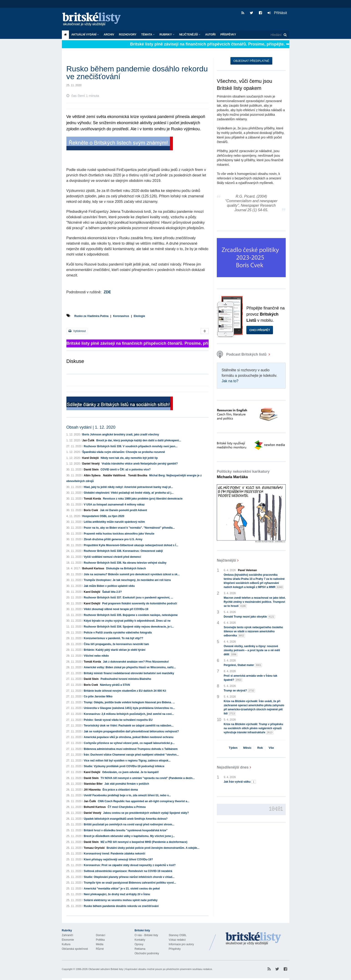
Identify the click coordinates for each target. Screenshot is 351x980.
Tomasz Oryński (94, 848)
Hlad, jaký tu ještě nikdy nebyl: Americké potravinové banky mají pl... (128, 487)
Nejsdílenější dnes (233, 767)
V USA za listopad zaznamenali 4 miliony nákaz (114, 505)
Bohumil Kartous (93, 568)
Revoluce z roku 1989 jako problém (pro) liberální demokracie (143, 499)
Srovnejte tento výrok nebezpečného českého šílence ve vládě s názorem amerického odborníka (253, 632)
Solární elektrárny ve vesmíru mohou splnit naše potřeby (121, 900)
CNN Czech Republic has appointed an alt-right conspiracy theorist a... (144, 801)
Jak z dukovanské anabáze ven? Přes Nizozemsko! (136, 662)
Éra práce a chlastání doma (120, 790)
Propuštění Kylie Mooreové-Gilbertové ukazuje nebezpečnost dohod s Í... (131, 545)
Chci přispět (260, 330)
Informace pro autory (181, 944)
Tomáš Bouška (138, 475)
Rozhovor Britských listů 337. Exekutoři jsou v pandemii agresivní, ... (128, 598)
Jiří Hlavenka (92, 790)
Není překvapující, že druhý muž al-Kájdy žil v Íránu (117, 894)
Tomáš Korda (92, 499)
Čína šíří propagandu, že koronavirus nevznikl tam (116, 644)
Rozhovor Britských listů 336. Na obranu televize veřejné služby (125, 563)
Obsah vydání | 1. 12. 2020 (91, 427)
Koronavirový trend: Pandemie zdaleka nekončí (114, 854)
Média (100, 944)
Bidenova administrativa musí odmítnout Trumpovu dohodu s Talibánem (131, 749)
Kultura (66, 944)
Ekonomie (68, 940)
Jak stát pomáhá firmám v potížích (127, 784)
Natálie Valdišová (114, 475)
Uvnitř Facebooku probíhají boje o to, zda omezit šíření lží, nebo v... (127, 795)
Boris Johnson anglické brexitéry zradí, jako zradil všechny (121, 435)
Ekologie (139, 316)
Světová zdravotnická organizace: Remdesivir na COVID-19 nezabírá (128, 871)
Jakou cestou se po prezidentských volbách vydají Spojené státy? (146, 813)
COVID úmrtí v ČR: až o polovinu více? (126, 470)
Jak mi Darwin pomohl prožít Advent (123, 510)
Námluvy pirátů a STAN (115, 685)
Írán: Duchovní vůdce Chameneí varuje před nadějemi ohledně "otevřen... (131, 755)
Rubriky (167, 35)
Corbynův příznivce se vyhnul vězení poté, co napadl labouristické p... (129, 743)
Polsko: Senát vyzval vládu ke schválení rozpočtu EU (118, 720)
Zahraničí (68, 935)
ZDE (107, 292)
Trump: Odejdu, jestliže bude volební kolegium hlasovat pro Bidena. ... (129, 702)
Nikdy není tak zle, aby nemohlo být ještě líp (129, 458)
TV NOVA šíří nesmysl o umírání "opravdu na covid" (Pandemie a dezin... (148, 778)
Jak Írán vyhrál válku (240, 782)
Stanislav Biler (93, 784)
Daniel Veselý (91, 464)
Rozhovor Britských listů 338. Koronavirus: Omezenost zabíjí (123, 551)
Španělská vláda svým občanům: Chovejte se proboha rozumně (124, 452)
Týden (233, 748)
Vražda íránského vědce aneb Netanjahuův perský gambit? (140, 464)
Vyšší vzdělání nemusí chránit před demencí (112, 557)
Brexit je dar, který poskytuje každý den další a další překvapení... (139, 440)
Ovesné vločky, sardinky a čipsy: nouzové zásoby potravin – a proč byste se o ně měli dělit (252, 651)
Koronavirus (121, 316)
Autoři (210, 35)
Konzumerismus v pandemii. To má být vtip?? (113, 638)
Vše (271, 748)
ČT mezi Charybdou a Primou (127, 807)
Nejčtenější (190, 35)
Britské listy (94, 19)
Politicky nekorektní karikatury (243, 474)
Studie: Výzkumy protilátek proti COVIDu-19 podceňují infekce (124, 766)
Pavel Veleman (247, 570)
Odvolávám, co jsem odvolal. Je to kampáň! (130, 772)
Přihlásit (277, 13)
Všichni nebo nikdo (96, 656)
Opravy (139, 944)
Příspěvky (228, 35)
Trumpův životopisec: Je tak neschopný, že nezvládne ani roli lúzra (127, 580)
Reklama (140, 949)
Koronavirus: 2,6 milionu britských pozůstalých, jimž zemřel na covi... (129, 714)
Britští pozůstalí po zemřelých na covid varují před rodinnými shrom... (129, 824)
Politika (100, 940)
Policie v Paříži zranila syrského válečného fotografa (118, 633)
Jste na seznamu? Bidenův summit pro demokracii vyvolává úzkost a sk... (132, 574)
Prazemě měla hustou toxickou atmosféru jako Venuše (119, 534)
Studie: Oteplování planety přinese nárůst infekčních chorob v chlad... (129, 877)
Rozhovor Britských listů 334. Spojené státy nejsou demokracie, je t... (129, 627)
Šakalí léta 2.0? (112, 592)
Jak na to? (230, 381)
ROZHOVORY (128, 35)
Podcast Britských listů (242, 354)
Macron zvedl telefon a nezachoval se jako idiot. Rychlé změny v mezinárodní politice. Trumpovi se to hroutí (255, 602)
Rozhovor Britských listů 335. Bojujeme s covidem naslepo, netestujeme (131, 615)
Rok (260, 748)
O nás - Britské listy (146, 935)
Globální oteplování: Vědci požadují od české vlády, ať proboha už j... (129, 493)
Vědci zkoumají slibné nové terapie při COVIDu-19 (116, 609)
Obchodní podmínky (147, 953)
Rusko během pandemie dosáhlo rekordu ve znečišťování (121, 906)
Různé (100, 949)
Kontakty (140, 940)
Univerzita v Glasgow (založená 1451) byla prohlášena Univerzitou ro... (129, 708)
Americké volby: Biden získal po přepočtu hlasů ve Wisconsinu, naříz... (130, 667)
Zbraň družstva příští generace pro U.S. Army (113, 539)
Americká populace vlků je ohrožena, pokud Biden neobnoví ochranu (129, 737)
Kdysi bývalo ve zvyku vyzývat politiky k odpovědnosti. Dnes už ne (127, 621)
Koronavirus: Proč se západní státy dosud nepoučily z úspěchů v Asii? (130, 865)
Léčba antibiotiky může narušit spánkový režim (114, 522)
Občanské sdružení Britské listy (106, 969)
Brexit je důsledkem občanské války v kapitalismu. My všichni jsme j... (129, 836)
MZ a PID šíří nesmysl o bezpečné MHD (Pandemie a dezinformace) (144, 842)
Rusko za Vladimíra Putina (91, 316)
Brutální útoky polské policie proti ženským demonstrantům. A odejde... (153, 848)
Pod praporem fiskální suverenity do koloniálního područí (140, 603)
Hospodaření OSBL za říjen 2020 (103, 516)
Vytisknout (77, 331)
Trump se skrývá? (239, 691)
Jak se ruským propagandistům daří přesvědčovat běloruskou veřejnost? (131, 731)
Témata (148, 35)
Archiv (109, 35)
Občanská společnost (75, 949)
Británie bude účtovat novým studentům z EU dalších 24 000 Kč (125, 691)
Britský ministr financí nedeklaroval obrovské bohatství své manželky (129, 673)
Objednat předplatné (251, 61)
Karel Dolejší (91, 458)
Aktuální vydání (85, 35)
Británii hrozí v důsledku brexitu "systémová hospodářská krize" (126, 830)
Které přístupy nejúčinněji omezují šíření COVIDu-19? (118, 859)
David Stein (91, 470)
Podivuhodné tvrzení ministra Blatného (126, 679)
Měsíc (247, 748)
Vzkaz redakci (177, 940)
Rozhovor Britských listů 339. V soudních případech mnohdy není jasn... (131, 446)
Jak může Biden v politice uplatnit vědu (109, 586)
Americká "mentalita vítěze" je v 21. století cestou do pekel (122, 889)
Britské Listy (253, 939)
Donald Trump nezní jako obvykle (249, 617)
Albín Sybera (92, 475)
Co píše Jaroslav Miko (98, 696)
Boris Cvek (91, 510)
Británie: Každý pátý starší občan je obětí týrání (115, 650)
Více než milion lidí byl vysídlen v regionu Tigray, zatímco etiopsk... (127, 761)
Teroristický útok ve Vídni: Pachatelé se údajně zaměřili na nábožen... (129, 726)
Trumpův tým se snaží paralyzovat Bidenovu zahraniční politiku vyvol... (130, 883)
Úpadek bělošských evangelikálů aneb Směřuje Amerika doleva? (126, 819)
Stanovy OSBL (178, 935)
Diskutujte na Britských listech (126, 568)
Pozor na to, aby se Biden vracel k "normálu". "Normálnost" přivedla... (129, 528)
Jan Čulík (88, 440)
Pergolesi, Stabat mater (243, 665)
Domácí (101, 935)
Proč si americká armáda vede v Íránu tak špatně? (250, 678)
